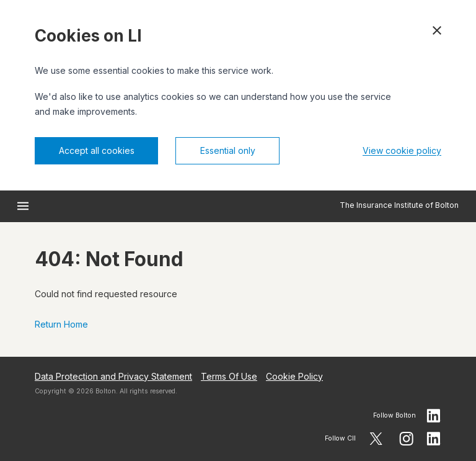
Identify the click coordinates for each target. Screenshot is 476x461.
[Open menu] (23, 206)
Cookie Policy (294, 376)
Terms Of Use (229, 376)
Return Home (61, 324)
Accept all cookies (97, 150)
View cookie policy (402, 150)
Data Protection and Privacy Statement (113, 376)
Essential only (228, 150)
